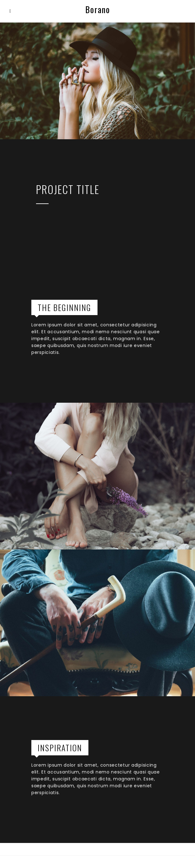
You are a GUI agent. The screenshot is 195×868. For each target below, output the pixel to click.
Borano (98, 10)
